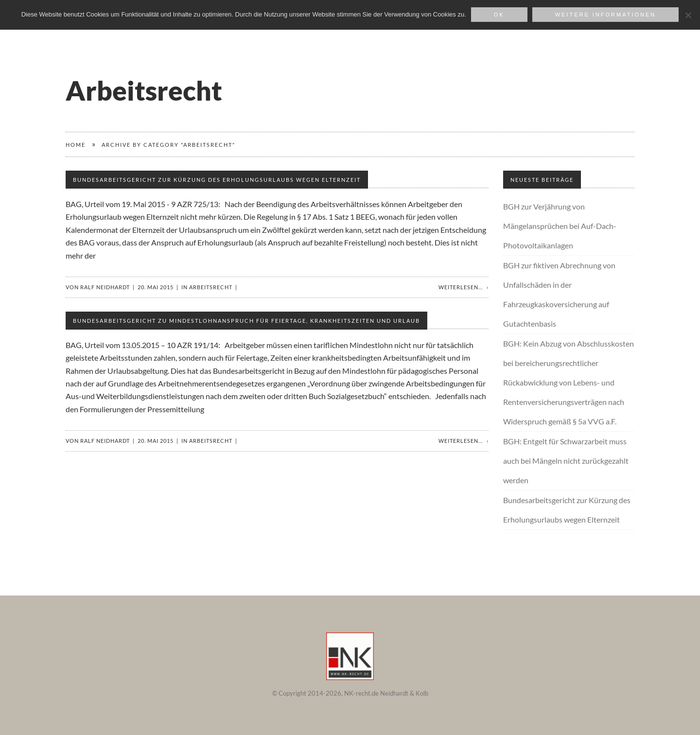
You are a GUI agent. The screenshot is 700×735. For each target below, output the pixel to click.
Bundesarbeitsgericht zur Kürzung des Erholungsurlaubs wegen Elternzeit (217, 180)
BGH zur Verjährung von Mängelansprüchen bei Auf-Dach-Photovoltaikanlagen (560, 226)
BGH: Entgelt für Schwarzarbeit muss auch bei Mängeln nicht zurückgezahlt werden (566, 461)
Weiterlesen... (461, 287)
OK (499, 15)
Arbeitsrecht (211, 287)
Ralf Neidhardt (105, 287)
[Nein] (688, 15)
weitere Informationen (606, 15)
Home (76, 145)
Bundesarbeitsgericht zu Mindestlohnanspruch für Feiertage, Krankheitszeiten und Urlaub (246, 321)
